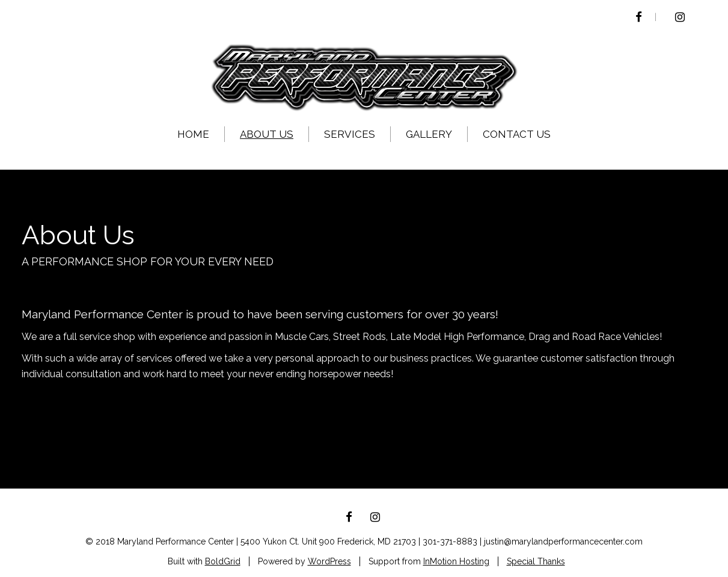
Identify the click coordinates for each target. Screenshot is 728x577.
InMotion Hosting (456, 561)
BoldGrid (223, 561)
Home (193, 134)
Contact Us (517, 134)
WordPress (329, 561)
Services (350, 134)
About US (267, 134)
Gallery (429, 134)
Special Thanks (536, 561)
